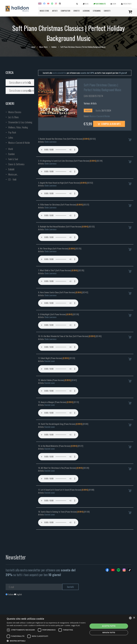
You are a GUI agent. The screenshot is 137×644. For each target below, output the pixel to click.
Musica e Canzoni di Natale (19, 143)
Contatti (107, 11)
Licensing (86, 11)
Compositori (65, 11)
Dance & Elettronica (16, 164)
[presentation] (26, 607)
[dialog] (68, 629)
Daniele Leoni (50, 361)
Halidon (54, 47)
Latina (11, 137)
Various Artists (90, 103)
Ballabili (11, 169)
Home (33, 47)
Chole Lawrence (50, 142)
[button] (46, 641)
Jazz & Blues (13, 117)
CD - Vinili (12, 179)
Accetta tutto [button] (109, 626)
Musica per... (13, 174)
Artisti (55, 11)
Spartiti (77, 11)
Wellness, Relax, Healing (18, 127)
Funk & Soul (13, 159)
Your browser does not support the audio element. (58, 150)
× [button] (134, 618)
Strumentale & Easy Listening (20, 122)
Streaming (97, 11)
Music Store (44, 11)
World (11, 149)
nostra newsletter (59, 73)
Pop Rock (12, 132)
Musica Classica (15, 112)
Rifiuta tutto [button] (109, 633)
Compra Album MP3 (109, 124)
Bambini (11, 154)
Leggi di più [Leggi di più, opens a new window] (75, 625)
